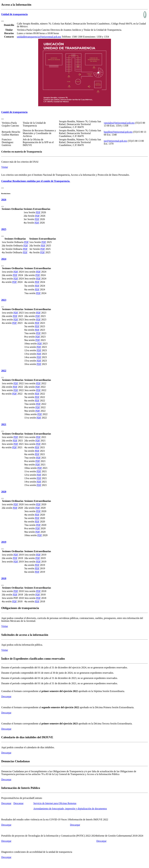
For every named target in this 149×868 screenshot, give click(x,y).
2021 (4, 424)
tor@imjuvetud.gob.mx (115, 141)
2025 (4, 229)
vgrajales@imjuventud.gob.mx (119, 123)
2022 (4, 371)
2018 (4, 578)
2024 (4, 259)
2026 (4, 200)
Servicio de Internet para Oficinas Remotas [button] (55, 803)
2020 (4, 492)
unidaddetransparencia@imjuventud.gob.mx (39, 37)
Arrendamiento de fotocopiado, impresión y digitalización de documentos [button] (70, 809)
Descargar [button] (6, 696)
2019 (4, 542)
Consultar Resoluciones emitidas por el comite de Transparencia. (36, 181)
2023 (4, 300)
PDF (38, 212)
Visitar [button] (5, 167)
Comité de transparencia (14, 112)
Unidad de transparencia (14, 14)
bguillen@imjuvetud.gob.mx (118, 132)
